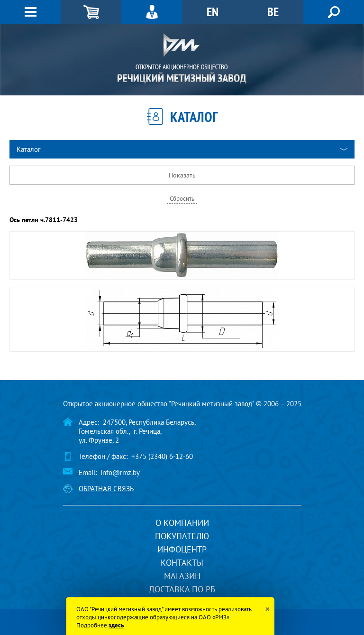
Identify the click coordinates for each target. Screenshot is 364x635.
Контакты (182, 563)
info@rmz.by (120, 472)
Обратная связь (106, 489)
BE (273, 12)
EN (213, 12)
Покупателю (182, 536)
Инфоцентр (182, 549)
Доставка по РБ (182, 589)
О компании (182, 523)
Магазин (182, 576)
